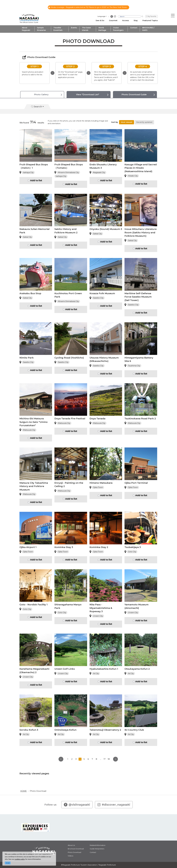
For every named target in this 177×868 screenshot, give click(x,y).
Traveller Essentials (58, 29)
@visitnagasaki (77, 805)
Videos (70, 856)
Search (37, 107)
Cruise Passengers (118, 29)
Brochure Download (76, 849)
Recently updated (144, 122)
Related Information (98, 845)
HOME (23, 791)
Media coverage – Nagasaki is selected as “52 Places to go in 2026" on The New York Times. (88, 7)
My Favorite (152, 16)
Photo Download (38, 791)
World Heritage (102, 29)
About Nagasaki (26, 29)
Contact (134, 28)
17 (105, 759)
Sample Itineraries (41, 29)
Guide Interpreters (97, 849)
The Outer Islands (86, 29)
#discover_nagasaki (114, 805)
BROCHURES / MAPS (148, 29)
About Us (71, 845)
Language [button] (101, 16)
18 (109, 759)
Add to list (36, 180)
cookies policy (20, 859)
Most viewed (127, 122)
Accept (8, 863)
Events (74, 28)
